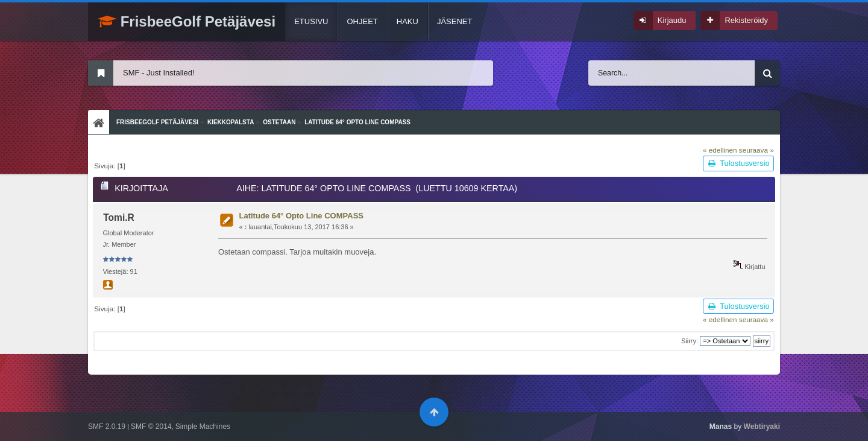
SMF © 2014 (151, 427)
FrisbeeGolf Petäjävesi (187, 21)
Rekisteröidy (746, 20)
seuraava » (756, 150)
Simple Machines (203, 427)
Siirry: (690, 341)
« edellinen (720, 150)
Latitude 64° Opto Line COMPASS (301, 216)
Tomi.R (119, 217)
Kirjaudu (672, 20)
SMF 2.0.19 (107, 427)
